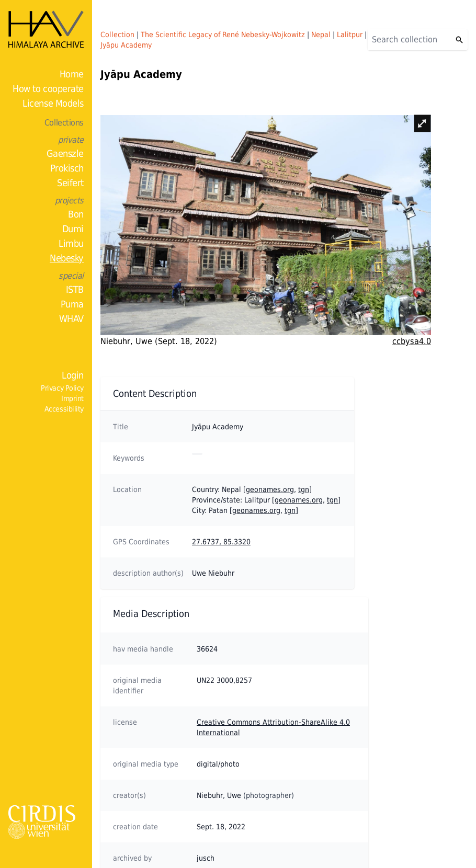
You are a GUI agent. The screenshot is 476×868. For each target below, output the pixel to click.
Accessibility (64, 409)
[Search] (409, 40)
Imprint (72, 398)
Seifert (70, 183)
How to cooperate (48, 89)
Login (73, 375)
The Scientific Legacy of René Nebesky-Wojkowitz (223, 35)
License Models (53, 103)
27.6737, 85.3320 (221, 542)
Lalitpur (350, 35)
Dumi (73, 229)
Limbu (71, 243)
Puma (72, 304)
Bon (76, 214)
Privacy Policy (62, 388)
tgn (304, 489)
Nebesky (67, 258)
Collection (117, 35)
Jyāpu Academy (126, 45)
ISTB (75, 289)
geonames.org (270, 489)
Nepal (321, 35)
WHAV (71, 319)
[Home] (46, 29)
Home (72, 74)
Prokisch (67, 168)
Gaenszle (65, 153)
